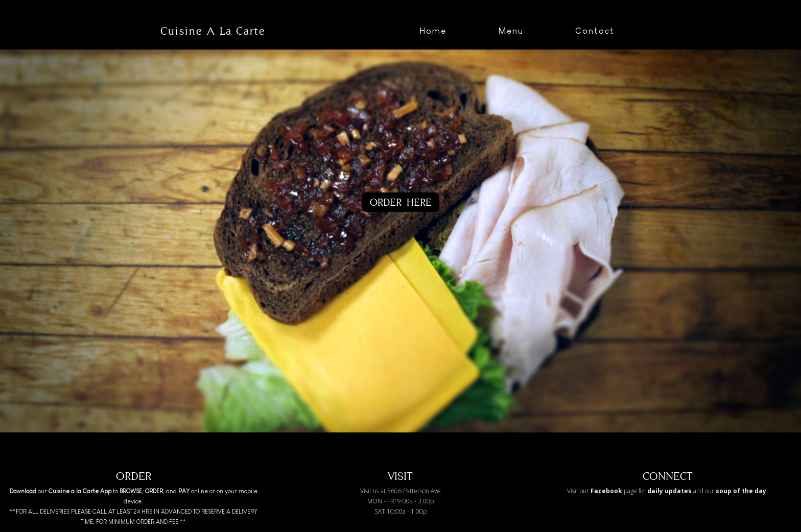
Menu (511, 31)
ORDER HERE (401, 202)
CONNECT (668, 476)
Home (433, 31)
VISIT (400, 476)
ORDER (134, 476)
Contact (595, 31)
